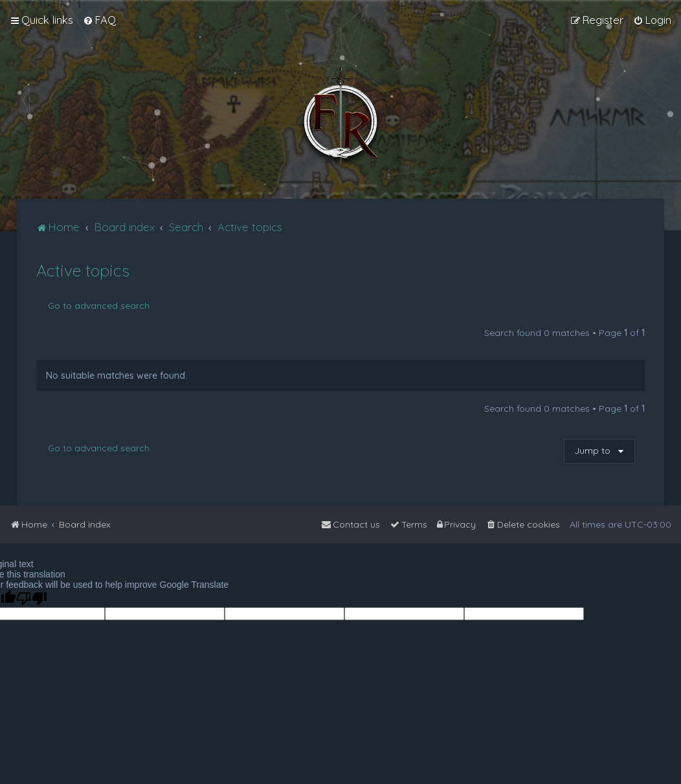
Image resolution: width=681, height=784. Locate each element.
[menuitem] (99, 20)
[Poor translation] (32, 599)
